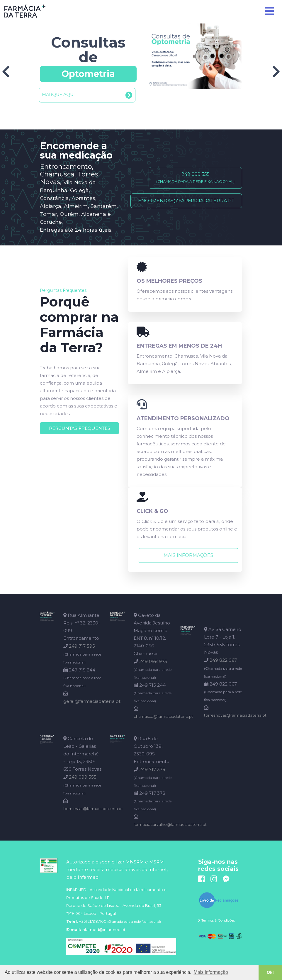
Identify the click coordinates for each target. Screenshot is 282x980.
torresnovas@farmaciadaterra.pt (235, 715)
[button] (88, 95)
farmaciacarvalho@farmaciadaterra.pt (170, 825)
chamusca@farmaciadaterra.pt (163, 717)
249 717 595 (82, 646)
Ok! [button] (270, 972)
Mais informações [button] (186, 555)
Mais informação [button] (211, 972)
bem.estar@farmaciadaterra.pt (93, 809)
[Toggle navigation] (270, 11)
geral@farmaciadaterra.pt (92, 701)
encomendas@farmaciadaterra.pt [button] (186, 201)
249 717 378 (152, 769)
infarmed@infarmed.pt (104, 930)
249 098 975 (153, 661)
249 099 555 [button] (195, 178)
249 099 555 (83, 777)
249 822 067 (223, 660)
